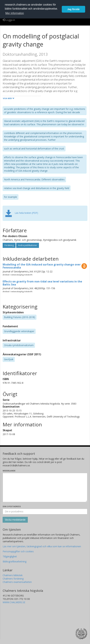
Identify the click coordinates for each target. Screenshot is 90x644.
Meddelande (9, 471)
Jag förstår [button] (73, 9)
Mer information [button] (15, 13)
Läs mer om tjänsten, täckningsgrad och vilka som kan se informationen (42, 546)
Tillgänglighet (10, 556)
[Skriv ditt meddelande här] (45, 487)
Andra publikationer (28, 245)
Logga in (9, 20)
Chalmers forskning (13, 579)
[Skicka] (15, 520)
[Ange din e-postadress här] (45, 512)
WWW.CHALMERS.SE (14, 602)
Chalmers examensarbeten (17, 582)
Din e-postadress (12, 506)
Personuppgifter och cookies (18, 551)
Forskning (9, 245)
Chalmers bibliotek (13, 575)
